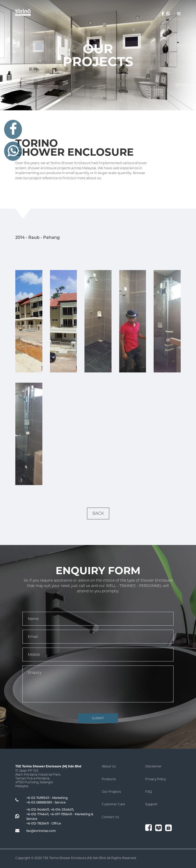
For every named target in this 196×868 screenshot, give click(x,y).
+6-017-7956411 (61, 814)
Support (151, 804)
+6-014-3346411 (62, 810)
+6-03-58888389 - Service (46, 802)
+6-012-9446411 (38, 810)
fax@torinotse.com (41, 831)
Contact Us (110, 817)
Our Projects (111, 792)
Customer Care (113, 804)
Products (109, 779)
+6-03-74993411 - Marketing (47, 798)
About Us (109, 766)
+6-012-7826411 (38, 823)
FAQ (149, 792)
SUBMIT (98, 718)
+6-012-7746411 (37, 814)
